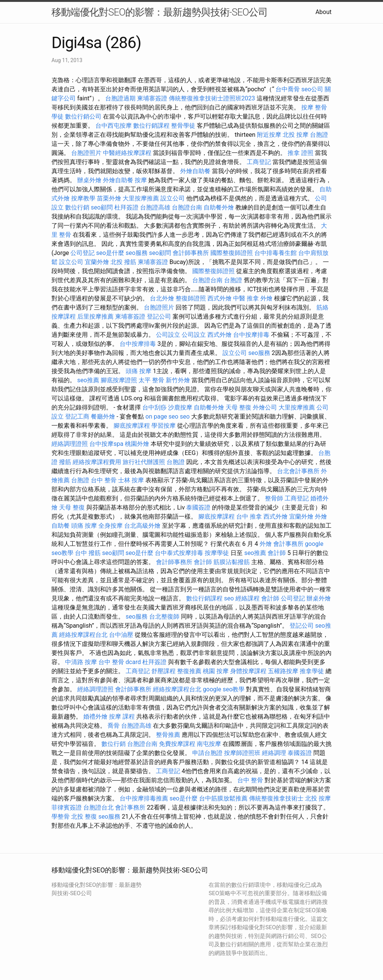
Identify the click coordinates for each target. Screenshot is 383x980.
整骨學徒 (183, 126)
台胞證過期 (120, 98)
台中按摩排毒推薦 (144, 798)
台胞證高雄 (155, 207)
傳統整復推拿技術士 (276, 798)
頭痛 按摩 (139, 371)
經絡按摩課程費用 (97, 462)
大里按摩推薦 (141, 198)
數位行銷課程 (151, 126)
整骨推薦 (168, 735)
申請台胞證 (207, 753)
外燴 (266, 298)
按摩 (307, 107)
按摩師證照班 (242, 753)
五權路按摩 (283, 671)
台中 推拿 (249, 517)
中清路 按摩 (81, 662)
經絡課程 (248, 598)
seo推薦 (88, 380)
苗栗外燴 (109, 198)
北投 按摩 (296, 135)
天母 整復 (238, 407)
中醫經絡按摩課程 (127, 153)
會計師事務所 (191, 253)
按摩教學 (83, 198)
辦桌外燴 (89, 180)
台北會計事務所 (298, 471)
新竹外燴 (178, 380)
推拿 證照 (300, 153)
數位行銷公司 (83, 116)
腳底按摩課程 (132, 426)
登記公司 (159, 317)
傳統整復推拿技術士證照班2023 (212, 98)
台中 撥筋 (88, 553)
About (323, 12)
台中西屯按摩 (114, 126)
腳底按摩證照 (119, 380)
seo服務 (137, 253)
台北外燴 (162, 298)
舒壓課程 (163, 671)
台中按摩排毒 (251, 335)
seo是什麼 (110, 253)
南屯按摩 (209, 744)
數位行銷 (77, 207)
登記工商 (77, 417)
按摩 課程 (122, 717)
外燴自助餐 (195, 171)
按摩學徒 (217, 553)
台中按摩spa (106, 444)
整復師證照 (191, 298)
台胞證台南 (187, 207)
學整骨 (61, 817)
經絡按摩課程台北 (83, 635)
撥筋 (65, 462)
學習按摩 (163, 426)
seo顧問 (102, 207)
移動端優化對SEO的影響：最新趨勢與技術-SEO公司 (160, 12)
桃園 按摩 (216, 671)
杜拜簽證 (126, 207)
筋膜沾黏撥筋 (232, 562)
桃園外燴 (137, 444)
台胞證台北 (98, 807)
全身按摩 (111, 526)
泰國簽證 (198, 507)
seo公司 (312, 89)
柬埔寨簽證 (152, 98)
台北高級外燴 (142, 526)
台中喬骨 (288, 89)
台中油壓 (121, 635)
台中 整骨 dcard (120, 662)
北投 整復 (84, 817)
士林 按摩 (131, 480)
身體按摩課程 (248, 671)
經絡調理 (274, 753)
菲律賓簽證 (67, 807)
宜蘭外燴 (97, 262)
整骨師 (274, 498)
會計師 (277, 553)
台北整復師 (164, 617)
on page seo (162, 417)
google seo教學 (224, 689)
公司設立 (168, 335)
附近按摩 (269, 135)
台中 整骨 (104, 480)
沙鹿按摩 (180, 407)
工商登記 (259, 162)
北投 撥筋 (123, 262)
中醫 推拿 (246, 298)
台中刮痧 (154, 407)
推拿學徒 (312, 671)
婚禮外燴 (95, 717)
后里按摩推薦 (95, 317)
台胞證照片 (86, 153)
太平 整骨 (151, 380)
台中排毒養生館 (276, 253)
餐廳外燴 (103, 417)
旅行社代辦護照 (144, 462)
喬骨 (114, 726)
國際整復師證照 (232, 253)
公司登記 (83, 253)
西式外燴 (220, 298)
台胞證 (319, 135)
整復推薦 (189, 671)
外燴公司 (265, 407)
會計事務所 (288, 544)
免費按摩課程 (177, 744)
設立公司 (173, 198)
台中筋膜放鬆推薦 (223, 798)
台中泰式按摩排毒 (179, 553)
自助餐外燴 (219, 207)
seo (185, 417)
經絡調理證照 (70, 444)
